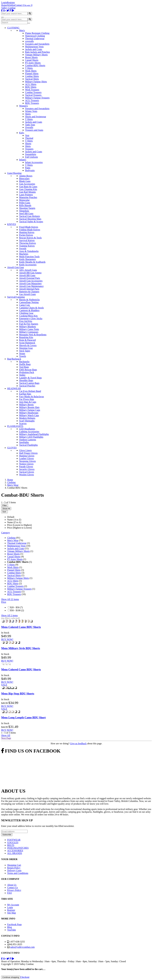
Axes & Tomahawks (29, 251)
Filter (5, 505)
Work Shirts (31, 71)
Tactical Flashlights (28, 445)
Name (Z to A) (14, 522)
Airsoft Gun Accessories (31, 281)
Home (4, 5)
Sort (4, 512)
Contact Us (20, 5)
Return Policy (14, 868)
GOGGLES (13, 842)
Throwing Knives (27, 243)
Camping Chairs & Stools (31, 308)
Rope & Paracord (27, 340)
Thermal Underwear (35, 39)
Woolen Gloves (27, 475)
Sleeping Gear (26, 348)
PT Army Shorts (33, 63)
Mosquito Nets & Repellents (33, 335)
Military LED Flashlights (31, 437)
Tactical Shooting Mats (30, 219)
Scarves (23, 423)
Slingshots (24, 211)
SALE (4, 685)
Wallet (22, 375)
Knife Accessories (28, 265)
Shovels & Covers (28, 345)
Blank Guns (25, 181)
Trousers (29, 149)
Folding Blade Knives (30, 230)
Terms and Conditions (18, 873)
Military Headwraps (29, 413)
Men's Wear (13, 540)
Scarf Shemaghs (27, 421)
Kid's (22, 133)
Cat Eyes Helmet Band (30, 391)
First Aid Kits (26, 321)
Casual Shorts (32, 60)
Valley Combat (8, 8)
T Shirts (29, 68)
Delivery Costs (14, 870)
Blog (9, 927)
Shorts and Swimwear (36, 117)
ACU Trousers (32, 100)
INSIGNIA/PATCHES (18, 848)
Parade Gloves (26, 467)
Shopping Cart (14, 865)
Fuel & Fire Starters (29, 324)
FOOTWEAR (14, 840)
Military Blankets (27, 327)
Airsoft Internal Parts (29, 289)
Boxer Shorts (31, 57)
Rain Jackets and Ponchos (38, 52)
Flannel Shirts (32, 74)
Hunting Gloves (27, 456)
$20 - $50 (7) (16, 607)
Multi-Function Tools (29, 257)
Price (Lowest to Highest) (19, 525)
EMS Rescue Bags (28, 370)
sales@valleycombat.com (22, 947)
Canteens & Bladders (29, 310)
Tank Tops (30, 125)
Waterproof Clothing (35, 36)
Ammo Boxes (26, 176)
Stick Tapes (25, 351)
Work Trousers (32, 90)
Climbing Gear (26, 313)
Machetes (24, 254)
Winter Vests (31, 111)
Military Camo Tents (29, 329)
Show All (6, 509)
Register (11, 2)
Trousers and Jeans (34, 130)
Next (6, 738)
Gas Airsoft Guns (27, 294)
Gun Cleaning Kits (28, 189)
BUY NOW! (7, 639)
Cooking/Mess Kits (28, 316)
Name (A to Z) (14, 520)
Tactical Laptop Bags (29, 383)
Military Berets (26, 405)
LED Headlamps (27, 429)
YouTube (12, 930)
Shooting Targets (27, 208)
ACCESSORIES (15, 851)
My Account (13, 905)
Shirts (28, 146)
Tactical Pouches (27, 386)
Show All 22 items (10, 599)
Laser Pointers (26, 195)
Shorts (28, 143)
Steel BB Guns (26, 213)
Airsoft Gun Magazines (30, 283)
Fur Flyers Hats (27, 399)
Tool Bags (24, 367)
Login (4, 2)
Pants (28, 168)
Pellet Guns (25, 203)
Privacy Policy (14, 890)
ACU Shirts (31, 84)
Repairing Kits (26, 337)
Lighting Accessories (29, 432)
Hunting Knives (27, 232)
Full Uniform (31, 157)
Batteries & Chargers (29, 292)
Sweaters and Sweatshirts (37, 44)
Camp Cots (25, 305)
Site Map (12, 913)
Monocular (24, 200)
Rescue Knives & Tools (30, 238)
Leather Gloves (26, 458)
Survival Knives (27, 240)
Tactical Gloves (27, 472)
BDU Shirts (31, 87)
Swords (23, 248)
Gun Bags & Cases (28, 187)
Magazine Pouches (28, 197)
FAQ (9, 893)
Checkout (25, 977)
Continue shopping (11, 977)
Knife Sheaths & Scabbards (32, 262)
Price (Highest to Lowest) (19, 528)
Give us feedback (78, 743)
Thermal (29, 138)
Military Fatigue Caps (30, 410)
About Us (12, 885)
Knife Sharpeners (27, 259)
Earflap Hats (25, 394)
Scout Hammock (27, 343)
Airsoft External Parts (30, 278)
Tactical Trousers (33, 95)
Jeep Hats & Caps (28, 402)
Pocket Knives (26, 235)
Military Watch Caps (29, 415)
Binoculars (24, 178)
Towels (23, 356)
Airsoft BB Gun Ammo (30, 273)
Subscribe (7, 835)
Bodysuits (30, 170)
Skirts (28, 114)
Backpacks (24, 362)
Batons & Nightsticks (29, 300)
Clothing (11, 538)
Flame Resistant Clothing (37, 33)
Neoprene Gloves (27, 461)
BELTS (11, 845)
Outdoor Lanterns (28, 440)
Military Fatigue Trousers (37, 98)
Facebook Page (14, 924)
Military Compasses (29, 332)
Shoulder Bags (26, 380)
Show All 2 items (9, 615)
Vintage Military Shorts (36, 55)
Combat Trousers (33, 92)
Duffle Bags (25, 364)
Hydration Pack (27, 372)
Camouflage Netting (29, 302)
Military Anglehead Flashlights (34, 434)
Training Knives (27, 246)
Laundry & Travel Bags (30, 378)
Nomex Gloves (26, 464)
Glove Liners (25, 450)
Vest (27, 135)
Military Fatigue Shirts (36, 82)
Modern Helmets (27, 418)
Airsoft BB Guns (27, 275)
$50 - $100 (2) (17, 610)
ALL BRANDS (15, 853)
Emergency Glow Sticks (31, 318)
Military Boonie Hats (29, 407)
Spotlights (24, 442)
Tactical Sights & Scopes (31, 222)
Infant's (23, 160)
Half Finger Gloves (28, 453)
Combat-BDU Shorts (35, 65)
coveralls (29, 41)
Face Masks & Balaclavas (32, 397)
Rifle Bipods (25, 205)
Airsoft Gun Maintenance (31, 286)
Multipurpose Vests (34, 47)
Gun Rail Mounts (27, 192)
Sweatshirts (31, 154)
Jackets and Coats (34, 49)
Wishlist (11, 5)
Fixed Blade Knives (29, 227)
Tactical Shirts (32, 79)
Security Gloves (27, 469)
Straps (22, 353)
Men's (22, 30)
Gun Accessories (27, 184)
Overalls (29, 127)
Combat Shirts (32, 76)
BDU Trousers (32, 103)
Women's (23, 106)
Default (11, 517)
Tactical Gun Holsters (30, 216)
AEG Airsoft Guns (28, 270)
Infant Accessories (34, 162)
